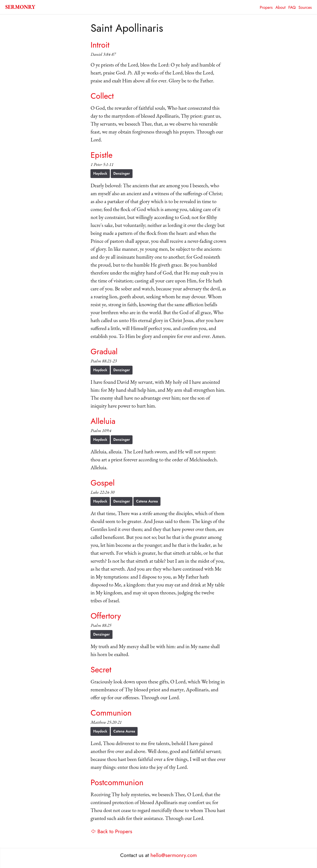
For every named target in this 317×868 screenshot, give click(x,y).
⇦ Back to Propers (111, 831)
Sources (305, 7)
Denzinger (122, 173)
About (280, 7)
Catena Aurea (147, 501)
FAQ (292, 7)
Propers (266, 7)
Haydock (100, 173)
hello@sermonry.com (174, 855)
